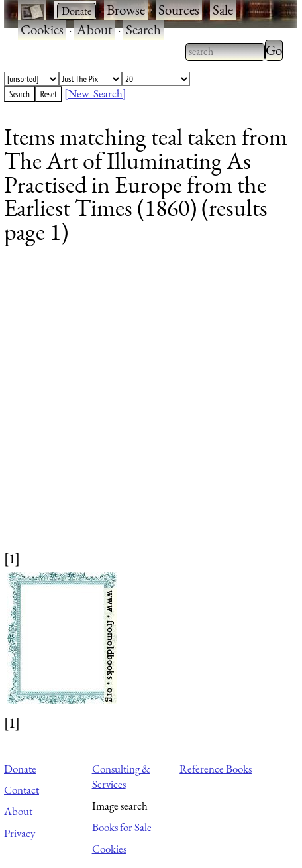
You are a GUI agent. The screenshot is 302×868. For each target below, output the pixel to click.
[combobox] (225, 52)
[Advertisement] (143, 406)
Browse (126, 10)
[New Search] (95, 93)
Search (143, 29)
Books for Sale (122, 827)
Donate (20, 769)
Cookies (42, 29)
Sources (179, 10)
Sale (223, 10)
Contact (22, 790)
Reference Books (216, 769)
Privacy (20, 833)
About (95, 29)
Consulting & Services (121, 777)
